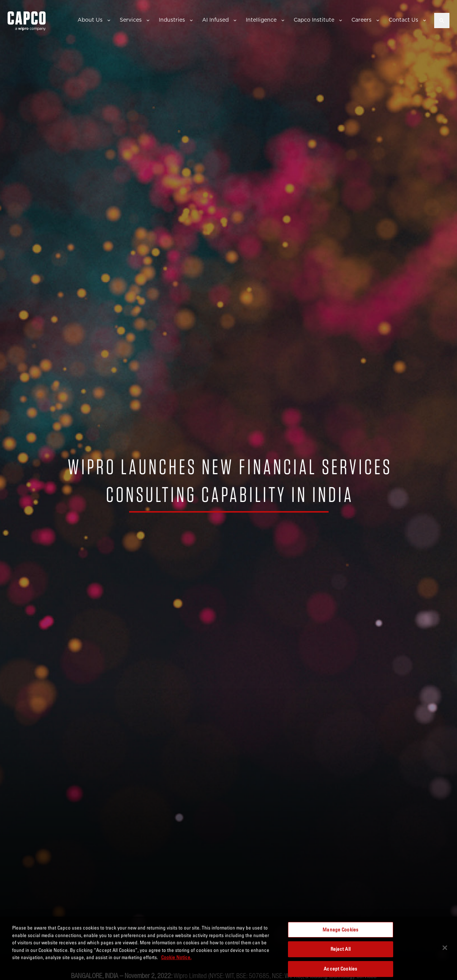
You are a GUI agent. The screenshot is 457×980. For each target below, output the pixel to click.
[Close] (445, 948)
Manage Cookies (340, 930)
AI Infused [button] (215, 20)
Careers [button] (361, 20)
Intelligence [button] (261, 20)
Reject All (341, 949)
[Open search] (442, 21)
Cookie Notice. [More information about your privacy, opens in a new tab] (176, 957)
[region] (228, 948)
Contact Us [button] (403, 20)
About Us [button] (90, 20)
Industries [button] (172, 20)
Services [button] (131, 20)
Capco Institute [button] (314, 20)
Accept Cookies (340, 969)
